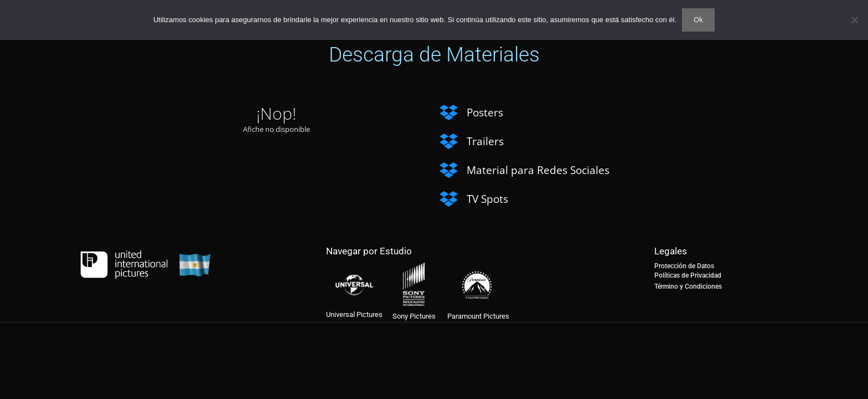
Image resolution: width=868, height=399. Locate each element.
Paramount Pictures (478, 316)
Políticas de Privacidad (688, 275)
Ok (698, 19)
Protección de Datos (684, 266)
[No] (854, 20)
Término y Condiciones (688, 287)
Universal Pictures (354, 314)
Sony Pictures (414, 316)
